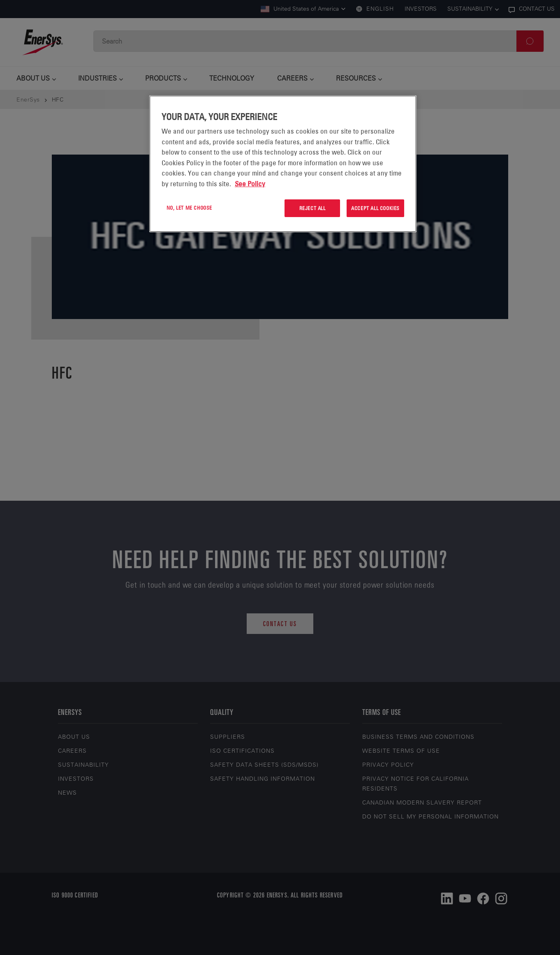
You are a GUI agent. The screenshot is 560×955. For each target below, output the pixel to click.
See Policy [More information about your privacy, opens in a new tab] (250, 184)
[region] (283, 164)
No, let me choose (189, 208)
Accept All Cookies (375, 208)
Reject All (312, 208)
